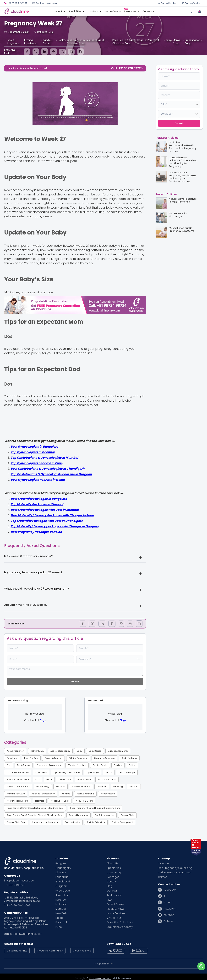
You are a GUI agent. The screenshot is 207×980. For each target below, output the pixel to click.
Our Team (113, 891)
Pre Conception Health (18, 801)
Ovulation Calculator (120, 922)
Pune (59, 927)
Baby (79, 751)
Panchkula (62, 922)
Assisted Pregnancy (60, 751)
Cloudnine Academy (104, 758)
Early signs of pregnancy (49, 765)
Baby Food (12, 758)
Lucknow (61, 900)
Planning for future (16, 794)
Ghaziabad (63, 882)
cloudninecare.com (100, 978)
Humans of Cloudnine (18, 779)
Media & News (116, 909)
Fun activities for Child (18, 772)
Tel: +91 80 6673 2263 (17, 906)
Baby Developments (118, 751)
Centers (112, 882)
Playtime (66, 794)
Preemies (40, 801)
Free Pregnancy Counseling (175, 868)
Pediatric (134, 787)
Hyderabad (63, 891)
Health (109, 772)
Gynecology (93, 772)
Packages (113, 877)
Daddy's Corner (129, 758)
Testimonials (115, 895)
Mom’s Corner (84, 779)
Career (162, 877)
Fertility (132, 765)
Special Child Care (16, 822)
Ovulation (102, 787)
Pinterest (169, 921)
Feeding (118, 765)
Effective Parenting (77, 765)
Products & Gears (84, 801)
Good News (41, 772)
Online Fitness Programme (174, 873)
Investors (164, 863)
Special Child (127, 815)
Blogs (43, 720)
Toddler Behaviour (96, 822)
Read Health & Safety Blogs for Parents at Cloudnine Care (35, 808)
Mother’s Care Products (18, 787)
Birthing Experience (78, 758)
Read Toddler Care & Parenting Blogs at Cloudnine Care (35, 815)
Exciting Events (100, 765)
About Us (112, 863)
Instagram (170, 909)
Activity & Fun (37, 751)
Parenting (118, 787)
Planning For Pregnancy (43, 794)
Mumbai (61, 909)
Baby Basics (95, 751)
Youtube (169, 915)
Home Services (116, 913)
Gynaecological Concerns (67, 772)
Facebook (170, 890)
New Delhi (61, 913)
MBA (109, 900)
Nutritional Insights (81, 787)
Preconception (108, 794)
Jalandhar (62, 895)
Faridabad (62, 877)
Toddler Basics (73, 822)
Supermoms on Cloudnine (45, 822)
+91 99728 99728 (15, 885)
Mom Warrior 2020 (107, 779)
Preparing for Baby (60, 801)
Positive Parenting (85, 794)
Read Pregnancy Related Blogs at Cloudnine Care (95, 808)
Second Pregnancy (79, 815)
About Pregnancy (15, 751)
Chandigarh (63, 868)
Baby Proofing (31, 758)
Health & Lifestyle (127, 772)
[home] (28, 11)
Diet (9, 765)
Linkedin (168, 902)
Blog (109, 886)
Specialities (114, 868)
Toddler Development (122, 822)
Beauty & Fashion (53, 758)
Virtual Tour (114, 918)
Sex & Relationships (104, 815)
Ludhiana (61, 904)
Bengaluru (62, 863)
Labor (49, 779)
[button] (59, 11)
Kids (38, 779)
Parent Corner (115, 904)
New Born (60, 787)
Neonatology (43, 787)
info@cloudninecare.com (20, 881)
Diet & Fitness (24, 765)
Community (114, 873)
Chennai (61, 873)
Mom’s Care (65, 779)
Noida (59, 918)
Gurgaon (61, 886)
